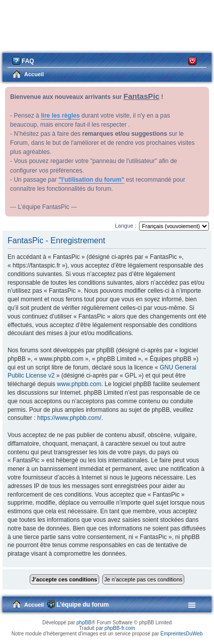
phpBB (84, 623)
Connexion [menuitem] (193, 60)
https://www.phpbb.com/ (69, 418)
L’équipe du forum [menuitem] (83, 605)
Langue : (126, 226)
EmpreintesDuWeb (181, 634)
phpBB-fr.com (120, 628)
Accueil (34, 605)
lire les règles (60, 116)
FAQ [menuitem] (28, 61)
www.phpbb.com (79, 384)
